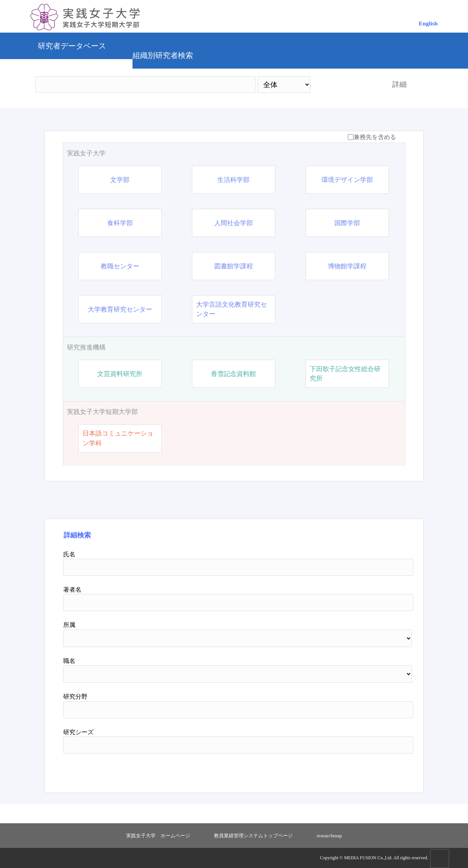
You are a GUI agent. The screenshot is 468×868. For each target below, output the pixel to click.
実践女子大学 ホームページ (158, 836)
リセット (379, 770)
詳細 (399, 84)
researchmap (329, 836)
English (428, 23)
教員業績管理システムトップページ (253, 836)
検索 (345, 84)
